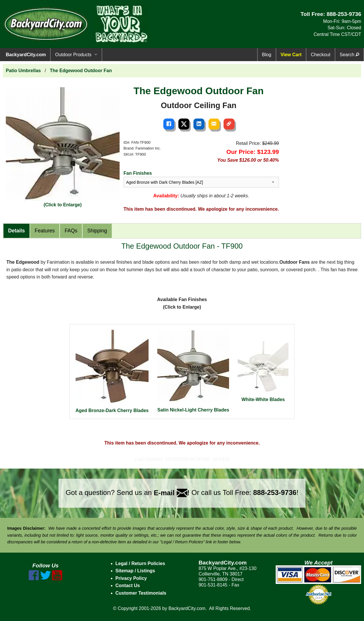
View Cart (291, 55)
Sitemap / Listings (135, 571)
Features (45, 231)
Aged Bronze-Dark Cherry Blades (112, 371)
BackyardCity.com (26, 55)
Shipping (97, 231)
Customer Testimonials (141, 593)
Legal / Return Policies (140, 563)
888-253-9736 (344, 14)
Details (17, 231)
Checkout (321, 55)
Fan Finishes (138, 173)
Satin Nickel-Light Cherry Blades (193, 371)
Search (349, 55)
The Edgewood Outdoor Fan (81, 71)
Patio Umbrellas (23, 71)
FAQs (71, 231)
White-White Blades (263, 371)
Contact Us (128, 586)
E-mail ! (172, 493)
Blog (267, 55)
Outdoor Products (73, 55)
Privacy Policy (131, 578)
